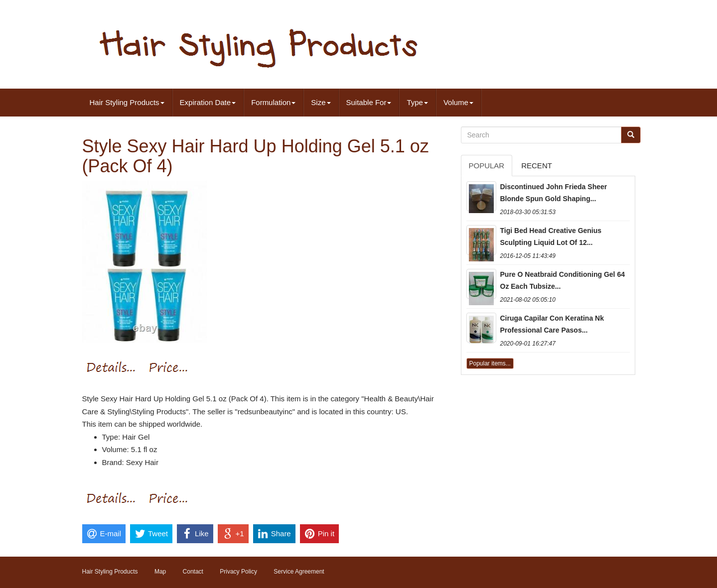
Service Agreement (299, 572)
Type (417, 102)
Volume (458, 102)
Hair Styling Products (127, 102)
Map (160, 572)
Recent (537, 166)
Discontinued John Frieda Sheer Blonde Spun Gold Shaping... (554, 193)
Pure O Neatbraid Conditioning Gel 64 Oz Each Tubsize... (563, 280)
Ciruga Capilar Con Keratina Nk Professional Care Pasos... (552, 324)
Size (321, 102)
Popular (487, 166)
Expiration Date (208, 102)
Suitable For (369, 102)
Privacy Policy (238, 572)
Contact (193, 572)
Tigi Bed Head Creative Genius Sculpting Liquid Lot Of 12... (551, 236)
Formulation (273, 102)
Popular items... (490, 363)
